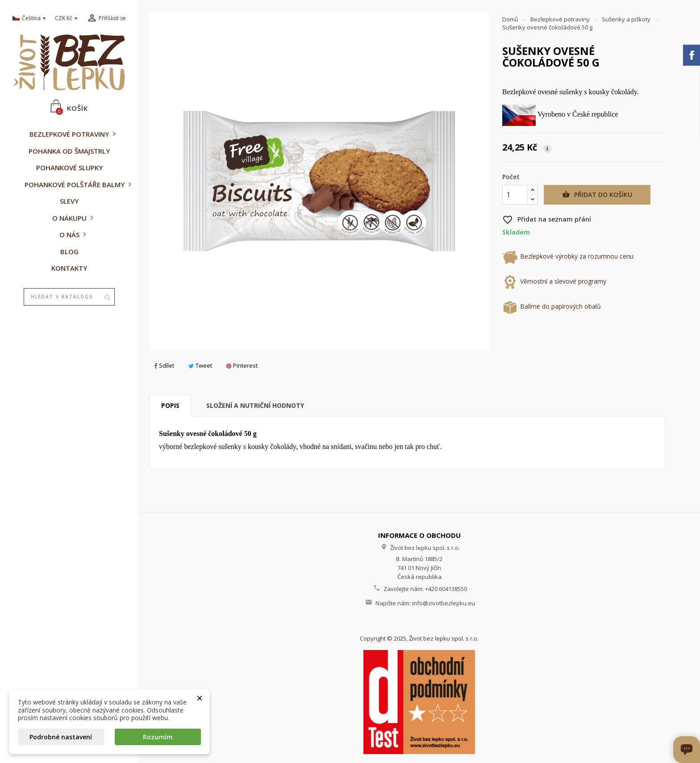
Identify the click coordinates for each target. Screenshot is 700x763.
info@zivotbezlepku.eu (444, 603)
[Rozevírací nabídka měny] (67, 19)
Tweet (200, 365)
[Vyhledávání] (69, 297)
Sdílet (164, 365)
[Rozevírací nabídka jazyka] (30, 19)
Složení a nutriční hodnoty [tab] (255, 405)
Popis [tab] (170, 405)
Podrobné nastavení (61, 737)
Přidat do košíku (597, 195)
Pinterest (242, 365)
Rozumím (158, 737)
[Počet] (515, 195)
